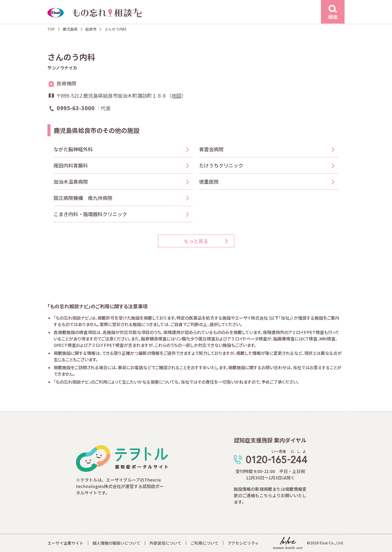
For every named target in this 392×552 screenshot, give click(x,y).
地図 (176, 96)
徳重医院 (209, 182)
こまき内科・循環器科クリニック (90, 214)
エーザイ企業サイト (65, 543)
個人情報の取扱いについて (116, 543)
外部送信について (165, 543)
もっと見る (196, 241)
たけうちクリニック (224, 165)
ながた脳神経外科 (73, 149)
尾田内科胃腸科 (71, 165)
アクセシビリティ (243, 543)
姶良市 (91, 29)
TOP (51, 29)
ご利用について (204, 543)
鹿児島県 (70, 29)
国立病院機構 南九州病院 (83, 198)
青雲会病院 (211, 149)
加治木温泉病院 (71, 182)
